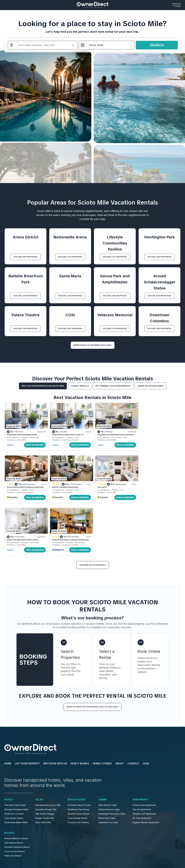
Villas (39, 746)
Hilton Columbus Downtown (20, 486)
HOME (8, 710)
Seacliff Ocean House (78, 760)
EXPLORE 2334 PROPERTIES (26, 257)
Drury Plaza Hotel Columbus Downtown (158, 434)
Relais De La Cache (14, 760)
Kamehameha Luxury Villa (48, 752)
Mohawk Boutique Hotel (16, 756)
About (120, 710)
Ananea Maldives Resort (16, 785)
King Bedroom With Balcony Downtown (114, 434)
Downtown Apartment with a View (111, 486)
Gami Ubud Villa (43, 769)
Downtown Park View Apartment (22, 434)
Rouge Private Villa (45, 765)
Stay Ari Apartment (142, 756)
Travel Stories (102, 710)
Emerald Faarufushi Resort (17, 794)
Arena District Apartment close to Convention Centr (67, 436)
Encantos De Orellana (78, 769)
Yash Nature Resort (14, 789)
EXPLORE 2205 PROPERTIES (26, 296)
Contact (133, 710)
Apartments (140, 746)
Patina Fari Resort (13, 802)
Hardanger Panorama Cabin (112, 760)
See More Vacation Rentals (93, 512)
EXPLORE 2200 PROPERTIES (70, 296)
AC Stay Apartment (142, 765)
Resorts (10, 779)
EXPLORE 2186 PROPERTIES (115, 296)
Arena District (22, 491)
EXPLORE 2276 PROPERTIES (70, 257)
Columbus (11, 439)
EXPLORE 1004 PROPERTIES (160, 329)
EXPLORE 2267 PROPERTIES (115, 257)
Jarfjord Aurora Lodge (109, 756)
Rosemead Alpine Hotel (16, 769)
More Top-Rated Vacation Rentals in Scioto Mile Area (92, 653)
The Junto (56, 486)
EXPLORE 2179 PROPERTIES (115, 329)
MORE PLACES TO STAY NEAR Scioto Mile (93, 345)
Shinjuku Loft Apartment (144, 760)
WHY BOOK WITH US (55, 710)
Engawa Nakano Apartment (146, 769)
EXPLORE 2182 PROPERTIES (70, 329)
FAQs (146, 710)
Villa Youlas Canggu (45, 760)
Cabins (102, 746)
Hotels (9, 746)
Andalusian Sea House (78, 756)
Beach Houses (77, 746)
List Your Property (27, 710)
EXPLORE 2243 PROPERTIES (159, 257)
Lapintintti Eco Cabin (108, 769)
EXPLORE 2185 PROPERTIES (159, 296)
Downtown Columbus (70, 439)
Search (157, 45)
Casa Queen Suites (14, 765)
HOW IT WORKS (80, 710)
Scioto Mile (21, 439)
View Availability (34, 444)
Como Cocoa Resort (14, 798)
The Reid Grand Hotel (15, 752)
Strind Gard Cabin (107, 765)
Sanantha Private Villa (46, 756)
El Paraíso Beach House (79, 752)
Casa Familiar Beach (77, 765)
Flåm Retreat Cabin (108, 752)
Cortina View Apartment (144, 752)
